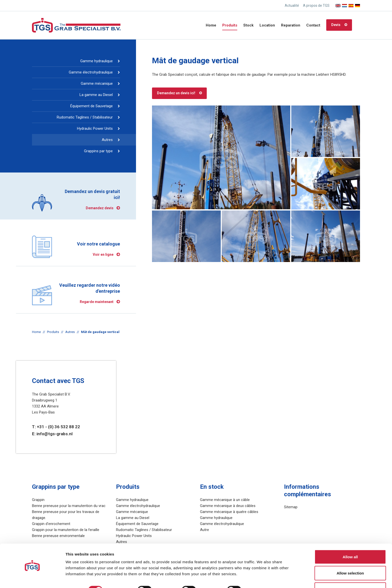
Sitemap (291, 507)
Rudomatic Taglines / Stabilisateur (85, 117)
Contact (313, 25)
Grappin (38, 500)
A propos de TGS (316, 5)
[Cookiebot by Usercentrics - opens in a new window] (32, 578)
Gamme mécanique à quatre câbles (229, 512)
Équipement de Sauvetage (91, 106)
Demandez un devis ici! (176, 93)
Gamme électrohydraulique (91, 72)
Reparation (291, 25)
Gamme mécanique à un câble (225, 500)
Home (211, 25)
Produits (230, 25)
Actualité (292, 5)
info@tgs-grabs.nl (54, 434)
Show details (262, 575)
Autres (107, 140)
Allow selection (350, 558)
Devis (336, 25)
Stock (248, 25)
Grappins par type (98, 151)
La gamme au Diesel (96, 95)
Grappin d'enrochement (51, 524)
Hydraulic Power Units (95, 128)
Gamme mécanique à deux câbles (228, 506)
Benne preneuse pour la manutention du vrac (69, 506)
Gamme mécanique (97, 83)
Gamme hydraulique (96, 61)
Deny (350, 575)
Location (267, 25)
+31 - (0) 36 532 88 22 (58, 427)
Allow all (350, 542)
